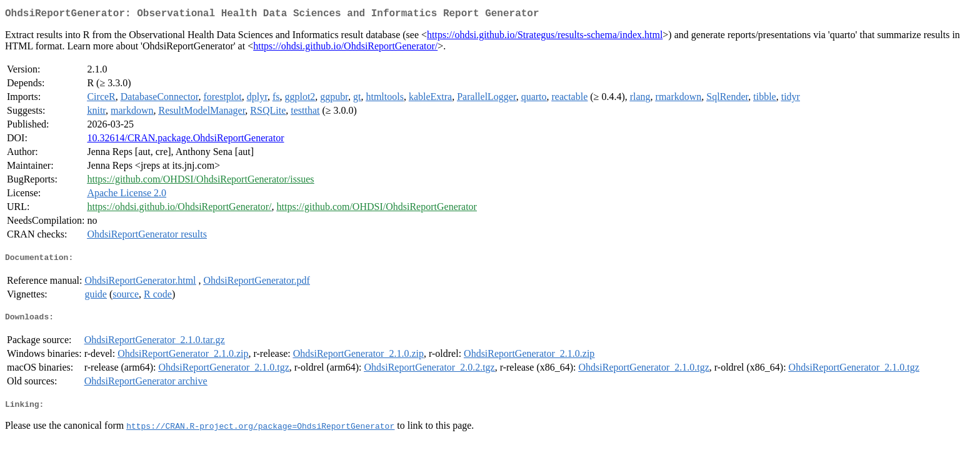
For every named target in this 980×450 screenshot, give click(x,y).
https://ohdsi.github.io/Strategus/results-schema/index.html (545, 37)
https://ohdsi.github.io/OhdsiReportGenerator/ (345, 48)
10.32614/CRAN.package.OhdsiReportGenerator (185, 140)
